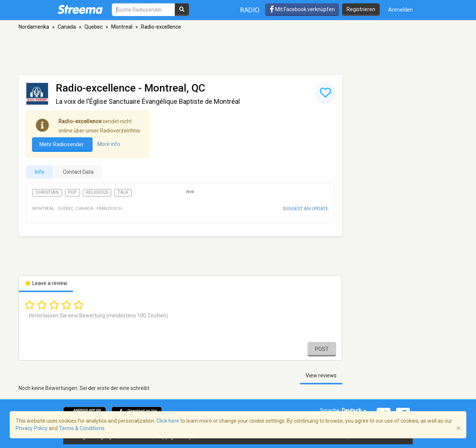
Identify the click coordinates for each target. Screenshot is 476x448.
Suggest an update (305, 209)
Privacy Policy (32, 428)
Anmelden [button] (401, 10)
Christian (47, 192)
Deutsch (354, 410)
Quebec (94, 27)
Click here (168, 421)
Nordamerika (34, 27)
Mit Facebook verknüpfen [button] (302, 9)
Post (322, 349)
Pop (72, 192)
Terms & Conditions (82, 428)
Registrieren (361, 9)
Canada (67, 27)
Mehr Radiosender (62, 144)
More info (109, 144)
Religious (97, 192)
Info (40, 172)
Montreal (122, 27)
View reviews (321, 375)
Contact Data (78, 172)
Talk (123, 192)
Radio (250, 10)
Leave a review (46, 283)
